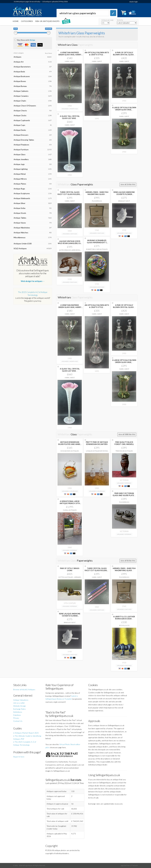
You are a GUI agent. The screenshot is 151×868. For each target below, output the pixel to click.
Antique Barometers (22, 67)
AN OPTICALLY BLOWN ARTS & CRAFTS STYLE (97, 54)
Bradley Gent (124, 201)
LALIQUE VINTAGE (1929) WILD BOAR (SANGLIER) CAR (70, 243)
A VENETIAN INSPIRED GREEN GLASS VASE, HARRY (70, 55)
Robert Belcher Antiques (97, 249)
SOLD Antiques (20, 248)
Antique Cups (19, 125)
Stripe (32, 40)
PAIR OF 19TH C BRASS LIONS (70, 569)
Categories (27, 21)
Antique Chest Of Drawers (25, 106)
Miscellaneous (20, 237)
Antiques (17, 57)
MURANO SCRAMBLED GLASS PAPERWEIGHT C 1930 (97, 243)
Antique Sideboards (22, 198)
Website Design (20, 706)
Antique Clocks (20, 115)
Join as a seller (19, 703)
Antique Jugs (19, 164)
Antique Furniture (21, 150)
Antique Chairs (20, 101)
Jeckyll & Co (124, 625)
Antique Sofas (20, 208)
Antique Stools (20, 213)
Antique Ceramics (21, 96)
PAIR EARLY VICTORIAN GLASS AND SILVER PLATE (124, 494)
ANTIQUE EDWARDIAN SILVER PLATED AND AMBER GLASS (70, 444)
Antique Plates (20, 184)
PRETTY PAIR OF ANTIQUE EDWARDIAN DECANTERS (97, 443)
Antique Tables (20, 218)
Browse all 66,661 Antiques (24, 689)
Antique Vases (20, 223)
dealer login (134, 2)
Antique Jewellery (21, 159)
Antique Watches (21, 233)
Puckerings (97, 201)
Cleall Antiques (70, 510)
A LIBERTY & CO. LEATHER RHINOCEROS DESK (124, 618)
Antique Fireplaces (21, 145)
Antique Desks (20, 130)
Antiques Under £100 (23, 244)
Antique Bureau (20, 86)
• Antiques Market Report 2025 (26, 733)
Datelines (17, 715)
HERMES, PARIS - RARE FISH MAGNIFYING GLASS (97, 193)
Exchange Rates (19, 709)
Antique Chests (20, 111)
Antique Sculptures (22, 193)
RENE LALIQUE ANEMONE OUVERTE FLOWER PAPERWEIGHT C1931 (124, 194)
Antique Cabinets (21, 91)
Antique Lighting (21, 169)
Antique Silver (19, 203)
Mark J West (70, 61)
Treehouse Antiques (124, 451)
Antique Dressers (21, 135)
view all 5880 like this (127, 434)
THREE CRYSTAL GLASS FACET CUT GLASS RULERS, (70, 193)
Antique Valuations (21, 700)
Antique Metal (20, 174)
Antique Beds (19, 72)
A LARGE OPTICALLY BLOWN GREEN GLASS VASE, (124, 109)
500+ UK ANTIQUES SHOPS (47, 21)
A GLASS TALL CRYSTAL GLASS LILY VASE (70, 117)
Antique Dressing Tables (24, 140)
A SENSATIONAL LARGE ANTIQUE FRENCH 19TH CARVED (70, 503)
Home (16, 21)
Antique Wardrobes (22, 228)
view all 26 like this (128, 184)
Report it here (19, 757)
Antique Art (19, 62)
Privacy (16, 718)
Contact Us (18, 721)
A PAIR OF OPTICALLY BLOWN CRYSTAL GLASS (124, 54)
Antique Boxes (20, 81)
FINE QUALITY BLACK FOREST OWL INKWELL (124, 443)
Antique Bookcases (22, 76)
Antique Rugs (19, 189)
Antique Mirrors (20, 179)
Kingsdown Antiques (70, 451)
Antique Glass (20, 154)
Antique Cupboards (22, 120)
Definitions (18, 712)
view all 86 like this (128, 561)
